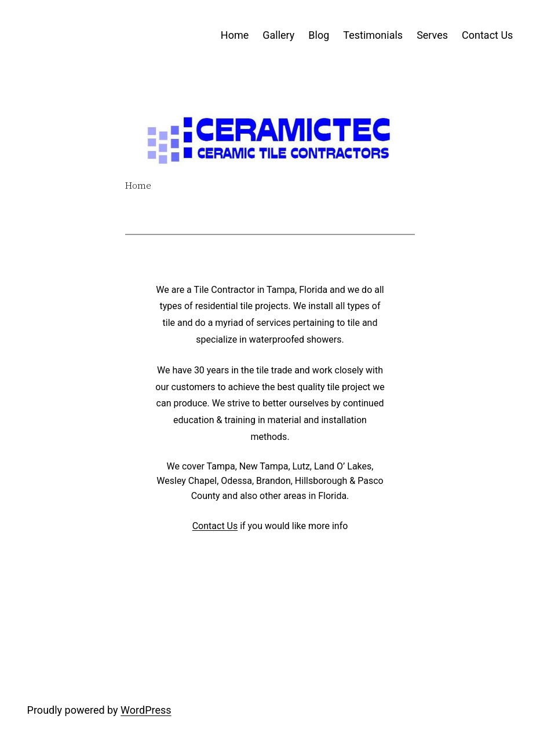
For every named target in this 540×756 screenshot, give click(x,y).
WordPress (146, 710)
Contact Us (215, 526)
